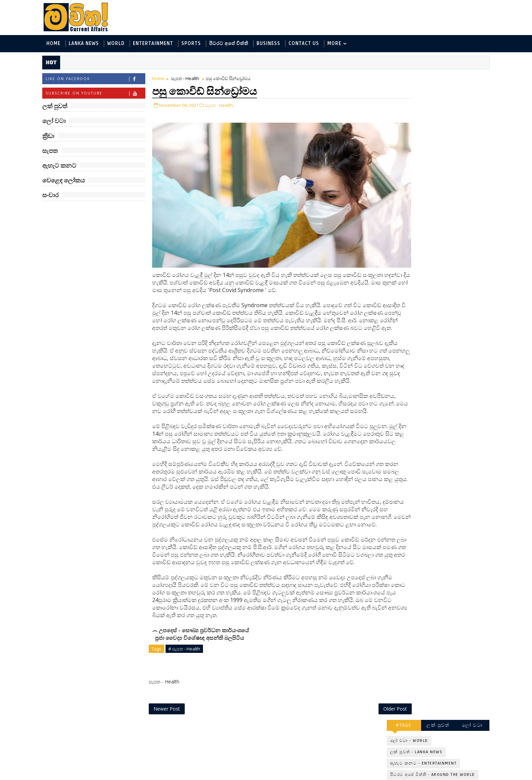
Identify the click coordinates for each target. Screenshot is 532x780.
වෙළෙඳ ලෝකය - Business (411, 162)
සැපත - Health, (229, 106)
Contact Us (313, 44)
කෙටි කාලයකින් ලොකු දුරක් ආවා (441, 368)
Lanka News (93, 44)
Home (63, 44)
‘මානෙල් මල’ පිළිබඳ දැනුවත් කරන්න (437, 201)
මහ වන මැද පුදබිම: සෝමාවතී (437, 229)
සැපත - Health (194, 80)
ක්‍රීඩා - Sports (397, 150)
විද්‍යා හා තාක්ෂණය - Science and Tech (424, 139)
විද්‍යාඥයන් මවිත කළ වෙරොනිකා (438, 312)
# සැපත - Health (194, 697)
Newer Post (176, 759)
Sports (200, 44)
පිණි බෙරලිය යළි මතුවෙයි (445, 392)
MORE (344, 44)
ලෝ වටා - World (400, 94)
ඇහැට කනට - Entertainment (415, 116)
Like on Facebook (105, 80)
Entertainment (162, 44)
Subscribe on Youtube (105, 95)
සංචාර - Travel (438, 173)
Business (278, 44)
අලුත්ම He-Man (432, 253)
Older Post (355, 759)
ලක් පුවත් (429, 78)
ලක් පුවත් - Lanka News (408, 105)
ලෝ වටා (463, 78)
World (125, 44)
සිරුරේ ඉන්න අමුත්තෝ (440, 337)
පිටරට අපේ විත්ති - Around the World (424, 128)
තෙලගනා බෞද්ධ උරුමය (444, 281)
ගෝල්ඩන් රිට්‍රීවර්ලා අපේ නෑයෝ (443, 451)
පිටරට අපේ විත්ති (238, 44)
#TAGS (395, 78)
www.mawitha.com (130, 776)
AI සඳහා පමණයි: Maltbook (433, 424)
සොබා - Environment (445, 150)
